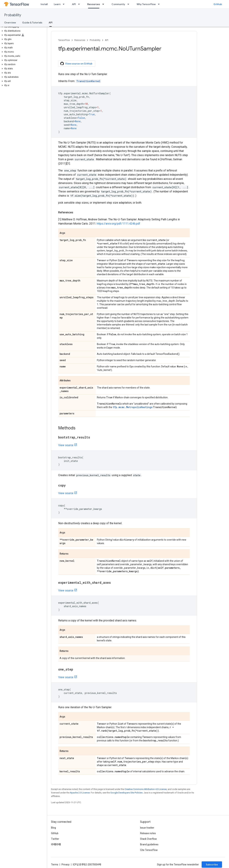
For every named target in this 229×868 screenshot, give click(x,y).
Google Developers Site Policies (126, 793)
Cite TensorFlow (149, 850)
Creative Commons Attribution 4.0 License (146, 789)
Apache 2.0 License (80, 793)
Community (118, 4)
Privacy (66, 865)
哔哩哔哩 (56, 844)
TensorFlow (64, 40)
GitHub (218, 4)
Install (44, 4)
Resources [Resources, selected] (94, 4)
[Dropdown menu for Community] (129, 4)
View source (66, 445)
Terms (55, 865)
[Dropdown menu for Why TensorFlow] (160, 4)
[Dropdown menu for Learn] (65, 4)
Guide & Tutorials (32, 23)
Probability (13, 15)
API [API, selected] (51, 23)
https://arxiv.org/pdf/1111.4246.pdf (118, 224)
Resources (80, 40)
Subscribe (212, 865)
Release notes (148, 833)
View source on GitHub (76, 64)
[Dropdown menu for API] (80, 4)
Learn (57, 4)
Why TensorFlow (146, 4)
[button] (23, 27)
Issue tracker (147, 828)
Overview (10, 23)
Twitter (55, 839)
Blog (54, 828)
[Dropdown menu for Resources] (104, 4)
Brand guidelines (149, 844)
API (74, 4)
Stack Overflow (148, 839)
